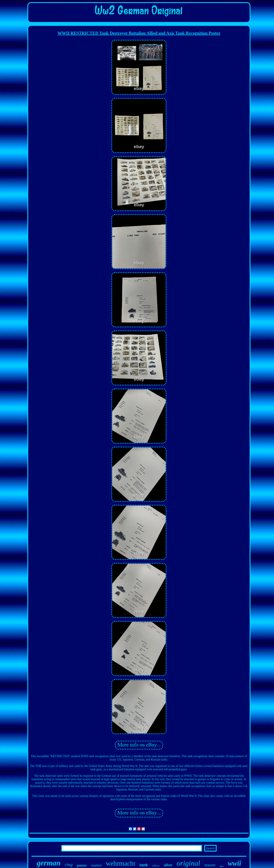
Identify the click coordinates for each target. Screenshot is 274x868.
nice (222, 866)
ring (69, 864)
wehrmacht (121, 863)
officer (156, 866)
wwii (234, 863)
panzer (82, 865)
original (188, 863)
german (49, 863)
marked (96, 865)
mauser (210, 865)
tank (144, 865)
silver (168, 865)
